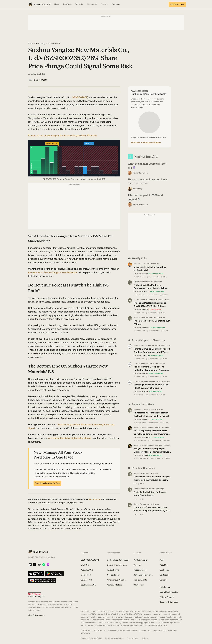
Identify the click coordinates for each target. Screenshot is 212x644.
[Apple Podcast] (48, 565)
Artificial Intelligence (116, 585)
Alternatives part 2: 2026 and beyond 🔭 (145, 197)
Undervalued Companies (118, 560)
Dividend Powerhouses (117, 565)
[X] (34, 565)
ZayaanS (137, 282)
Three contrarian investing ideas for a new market (148, 181)
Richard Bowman (140, 173)
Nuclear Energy (114, 575)
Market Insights (140, 580)
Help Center (165, 587)
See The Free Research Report (146, 143)
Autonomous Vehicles (116, 580)
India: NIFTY (86, 575)
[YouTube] (39, 565)
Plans (162, 560)
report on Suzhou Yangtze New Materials (53, 272)
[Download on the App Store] (36, 574)
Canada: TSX (86, 580)
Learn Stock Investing (169, 592)
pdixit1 (136, 317)
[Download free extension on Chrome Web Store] (42, 581)
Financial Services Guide (91, 638)
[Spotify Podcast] (44, 565)
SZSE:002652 (80, 97)
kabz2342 (137, 409)
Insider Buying (113, 570)
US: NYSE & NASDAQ (90, 560)
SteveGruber (138, 300)
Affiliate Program (167, 597)
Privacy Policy (133, 638)
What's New (139, 585)
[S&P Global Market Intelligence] (37, 595)
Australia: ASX (87, 570)
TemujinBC (138, 489)
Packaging (41, 43)
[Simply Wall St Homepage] (40, 4)
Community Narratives (143, 575)
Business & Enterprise (169, 602)
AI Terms (145, 638)
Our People (164, 570)
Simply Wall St (40, 80)
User (135, 473)
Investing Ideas (140, 570)
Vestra (136, 346)
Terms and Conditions (114, 638)
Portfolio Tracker (141, 560)
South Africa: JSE (88, 585)
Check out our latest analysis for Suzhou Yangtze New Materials (63, 135)
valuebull (137, 264)
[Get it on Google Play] (55, 574)
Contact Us (165, 575)
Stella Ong (138, 189)
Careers (163, 580)
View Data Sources (36, 615)
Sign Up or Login (177, 4)
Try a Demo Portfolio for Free (47, 483)
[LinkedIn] (30, 565)
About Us (164, 565)
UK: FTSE (85, 565)
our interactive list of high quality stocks (70, 438)
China (31, 43)
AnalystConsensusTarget (143, 427)
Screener (137, 565)
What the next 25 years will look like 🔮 (147, 166)
